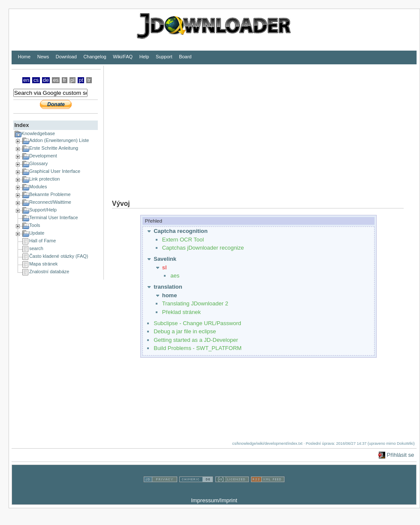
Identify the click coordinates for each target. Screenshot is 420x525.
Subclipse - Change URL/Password (197, 323)
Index (21, 125)
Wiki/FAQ (123, 57)
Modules (38, 187)
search (36, 248)
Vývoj (121, 204)
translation (168, 287)
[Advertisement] (185, 126)
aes (175, 276)
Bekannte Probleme (50, 194)
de (46, 80)
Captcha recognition (181, 231)
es (56, 80)
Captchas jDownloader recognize (203, 248)
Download (66, 57)
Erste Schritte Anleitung (54, 148)
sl (165, 267)
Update (37, 233)
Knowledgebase (38, 133)
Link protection (45, 179)
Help (144, 57)
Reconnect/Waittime (50, 202)
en (26, 80)
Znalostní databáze (49, 272)
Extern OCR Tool (183, 240)
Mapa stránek (44, 264)
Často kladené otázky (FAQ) (59, 256)
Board (185, 57)
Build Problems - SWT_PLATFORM (198, 348)
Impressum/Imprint (214, 500)
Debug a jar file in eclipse (185, 331)
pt (81, 80)
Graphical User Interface (55, 171)
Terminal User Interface (54, 217)
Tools (35, 225)
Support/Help (43, 210)
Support (164, 57)
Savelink (165, 259)
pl (73, 80)
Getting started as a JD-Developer (196, 340)
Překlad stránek (181, 312)
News (43, 57)
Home (24, 57)
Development (43, 156)
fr (65, 80)
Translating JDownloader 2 (195, 303)
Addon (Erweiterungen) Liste (59, 140)
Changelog (95, 57)
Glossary (38, 163)
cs (36, 80)
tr (89, 80)
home (170, 295)
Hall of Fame (42, 241)
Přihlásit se (401, 455)
